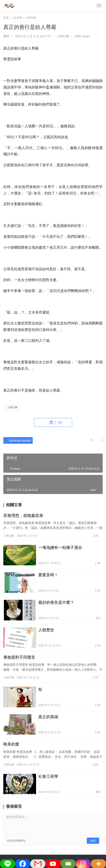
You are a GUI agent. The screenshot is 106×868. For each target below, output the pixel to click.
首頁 (6, 18)
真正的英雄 (48, 717)
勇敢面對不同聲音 (20, 657)
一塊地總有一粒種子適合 (60, 548)
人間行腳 (63, 36)
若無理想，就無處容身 (23, 516)
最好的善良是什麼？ (56, 602)
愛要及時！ (48, 575)
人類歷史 (46, 630)
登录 (10, 841)
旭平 (6, 36)
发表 (93, 841)
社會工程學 (48, 776)
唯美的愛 (11, 744)
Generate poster (17, 440)
